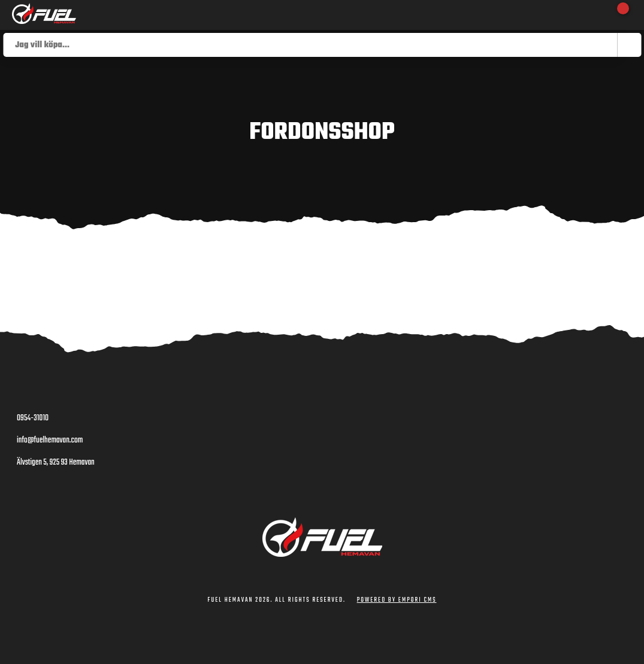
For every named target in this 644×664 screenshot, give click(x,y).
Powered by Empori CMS (397, 600)
